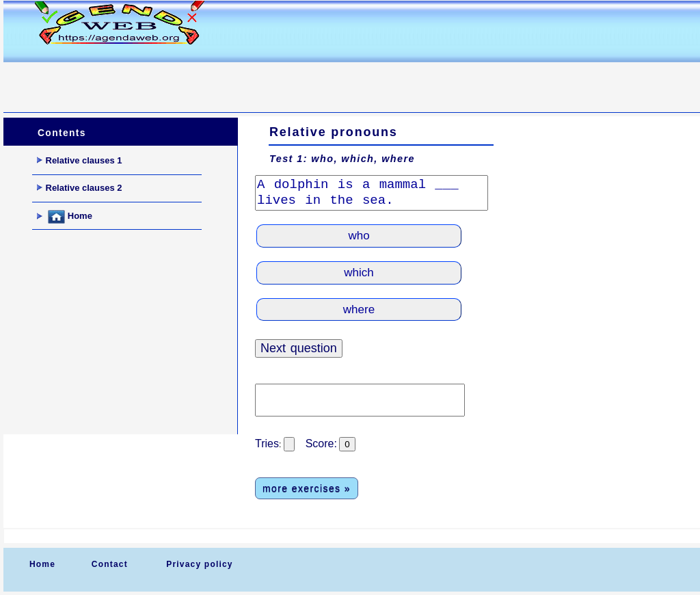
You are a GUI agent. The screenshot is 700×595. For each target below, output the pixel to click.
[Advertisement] (252, 79)
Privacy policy (200, 564)
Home (65, 217)
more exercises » (307, 488)
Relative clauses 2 (80, 188)
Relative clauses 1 (80, 160)
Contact (110, 564)
